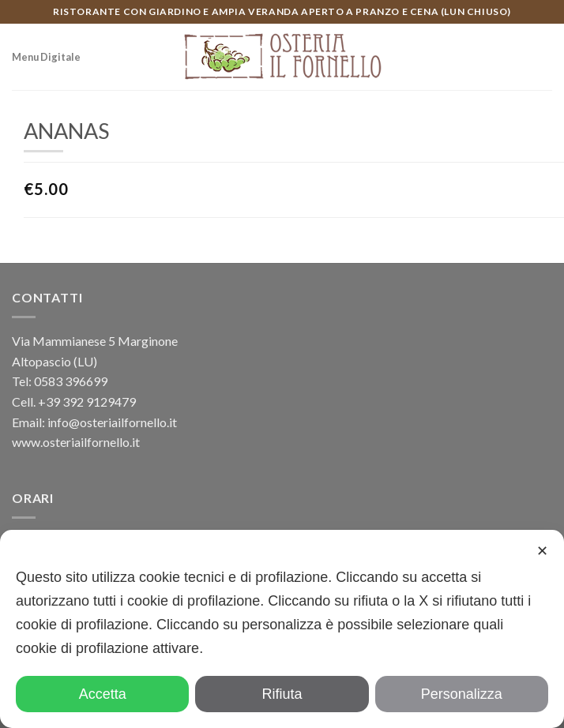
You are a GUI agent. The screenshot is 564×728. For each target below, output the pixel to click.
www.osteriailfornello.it (76, 442)
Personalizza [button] (462, 694)
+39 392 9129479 (87, 402)
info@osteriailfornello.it (112, 422)
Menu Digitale (46, 57)
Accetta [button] (103, 694)
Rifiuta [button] (282, 694)
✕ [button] (542, 551)
